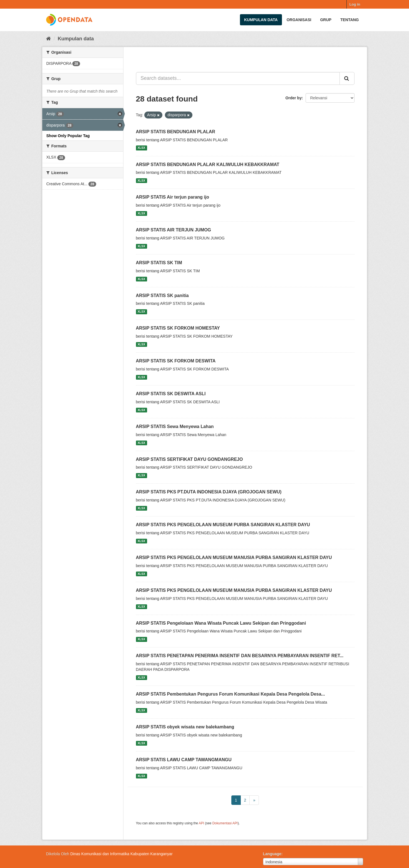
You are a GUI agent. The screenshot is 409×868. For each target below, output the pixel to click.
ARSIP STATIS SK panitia (162, 295)
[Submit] (347, 78)
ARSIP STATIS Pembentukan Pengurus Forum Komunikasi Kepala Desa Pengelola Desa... (230, 694)
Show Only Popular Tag (68, 136)
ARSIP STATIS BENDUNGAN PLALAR (176, 132)
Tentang (350, 20)
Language (272, 854)
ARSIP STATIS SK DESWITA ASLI (171, 394)
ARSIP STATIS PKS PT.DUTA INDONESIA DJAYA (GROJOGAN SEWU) (209, 492)
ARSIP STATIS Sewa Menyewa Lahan (175, 426)
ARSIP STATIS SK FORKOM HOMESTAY (178, 328)
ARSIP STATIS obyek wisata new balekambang (185, 727)
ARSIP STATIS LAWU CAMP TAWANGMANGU (184, 760)
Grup (326, 20)
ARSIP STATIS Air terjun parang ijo (173, 197)
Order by (294, 98)
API (201, 823)
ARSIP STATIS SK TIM (159, 263)
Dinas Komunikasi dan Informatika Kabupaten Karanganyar (122, 854)
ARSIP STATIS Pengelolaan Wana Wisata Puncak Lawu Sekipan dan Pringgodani (221, 623)
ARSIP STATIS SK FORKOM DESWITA (176, 361)
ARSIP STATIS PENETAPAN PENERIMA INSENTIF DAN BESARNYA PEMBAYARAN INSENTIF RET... (240, 656)
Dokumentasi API (225, 823)
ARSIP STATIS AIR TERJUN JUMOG (174, 230)
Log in (355, 4)
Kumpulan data (261, 20)
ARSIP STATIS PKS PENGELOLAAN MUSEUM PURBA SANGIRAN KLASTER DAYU (223, 525)
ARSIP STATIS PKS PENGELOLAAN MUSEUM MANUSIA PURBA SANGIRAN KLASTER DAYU (234, 557)
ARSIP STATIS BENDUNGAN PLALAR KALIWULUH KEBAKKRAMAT (208, 165)
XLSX (141, 148)
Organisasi (299, 20)
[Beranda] (49, 39)
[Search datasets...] (238, 78)
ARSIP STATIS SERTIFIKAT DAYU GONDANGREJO (189, 459)
